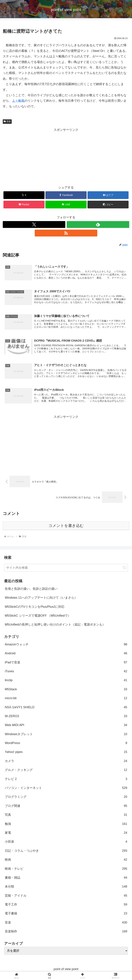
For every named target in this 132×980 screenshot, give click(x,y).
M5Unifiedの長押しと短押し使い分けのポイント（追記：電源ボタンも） (55, 626)
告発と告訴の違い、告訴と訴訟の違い (31, 590)
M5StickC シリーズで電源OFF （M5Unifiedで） (38, 616)
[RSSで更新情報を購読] (66, 233)
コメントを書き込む (66, 527)
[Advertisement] (66, 157)
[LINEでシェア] (66, 205)
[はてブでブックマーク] (108, 195)
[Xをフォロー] (34, 224)
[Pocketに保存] (24, 205)
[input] (66, 569)
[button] (108, 205)
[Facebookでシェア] (66, 195)
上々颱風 (18, 101)
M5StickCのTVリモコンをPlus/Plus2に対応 (35, 608)
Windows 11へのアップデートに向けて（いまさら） (41, 598)
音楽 (7, 121)
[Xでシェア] (24, 195)
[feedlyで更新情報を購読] (98, 224)
